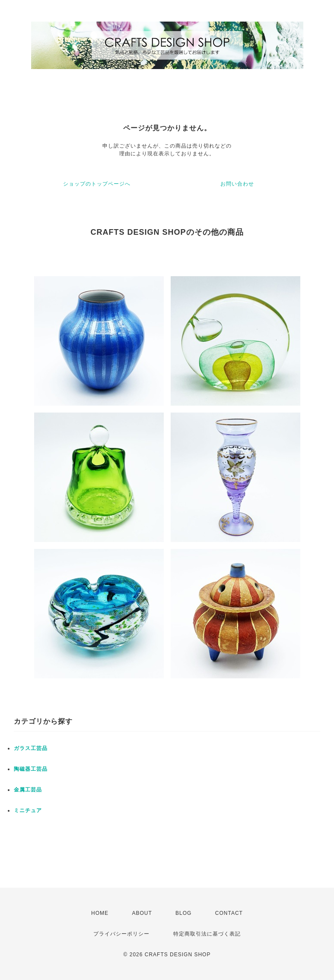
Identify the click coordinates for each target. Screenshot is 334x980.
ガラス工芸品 (31, 748)
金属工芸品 (28, 790)
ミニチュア (28, 810)
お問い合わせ (237, 184)
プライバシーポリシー (121, 934)
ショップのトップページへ (97, 184)
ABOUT (142, 913)
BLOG (183, 913)
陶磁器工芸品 (31, 769)
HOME (100, 913)
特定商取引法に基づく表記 (207, 934)
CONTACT (229, 913)
